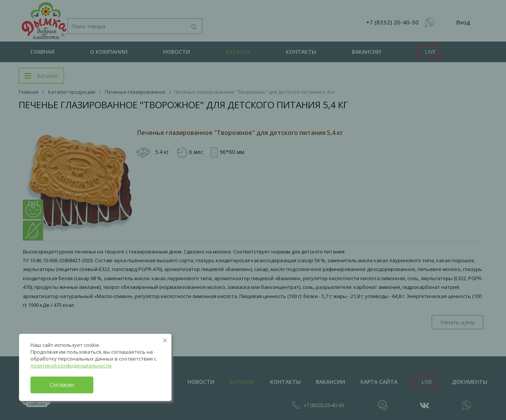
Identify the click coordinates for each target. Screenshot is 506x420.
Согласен (62, 385)
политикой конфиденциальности (71, 365)
